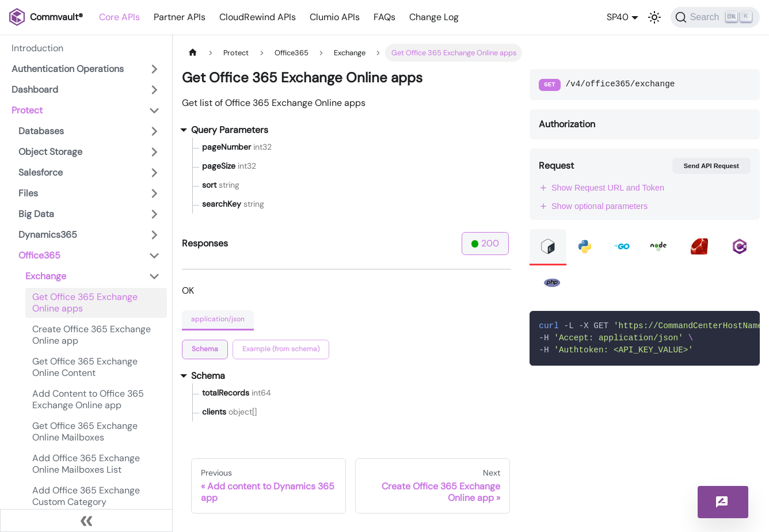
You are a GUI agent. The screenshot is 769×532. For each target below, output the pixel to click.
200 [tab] (486, 243)
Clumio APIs (335, 17)
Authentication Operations (68, 69)
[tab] (205, 349)
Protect (27, 110)
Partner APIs (180, 17)
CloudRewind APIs (258, 17)
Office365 (39, 255)
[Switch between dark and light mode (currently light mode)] (654, 17)
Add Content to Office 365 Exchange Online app (88, 399)
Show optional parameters (593, 206)
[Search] (715, 17)
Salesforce (41, 172)
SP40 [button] (618, 17)
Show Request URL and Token (602, 188)
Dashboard (35, 90)
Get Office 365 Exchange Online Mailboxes (85, 432)
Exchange (46, 276)
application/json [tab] (218, 319)
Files (28, 193)
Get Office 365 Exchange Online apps (85, 303)
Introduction (37, 48)
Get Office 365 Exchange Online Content (85, 367)
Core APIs (119, 17)
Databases (41, 131)
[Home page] (193, 53)
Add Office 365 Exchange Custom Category (86, 496)
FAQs (384, 17)
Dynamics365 (48, 235)
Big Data (36, 214)
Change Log (434, 17)
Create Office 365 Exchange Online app (92, 335)
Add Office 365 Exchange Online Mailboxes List (86, 464)
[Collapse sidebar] (86, 520)
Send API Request (711, 166)
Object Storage (50, 152)
